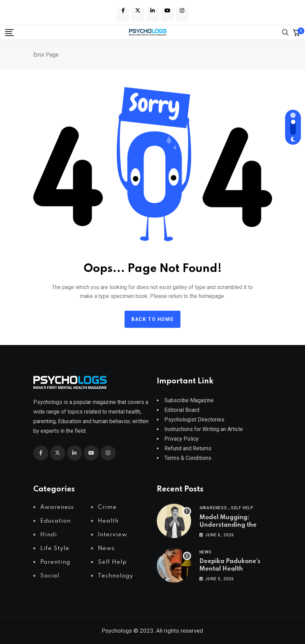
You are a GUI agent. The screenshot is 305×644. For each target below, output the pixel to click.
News (206, 552)
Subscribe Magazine (189, 400)
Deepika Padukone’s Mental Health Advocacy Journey (230, 569)
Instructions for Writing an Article (204, 429)
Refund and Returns (188, 448)
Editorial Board (182, 410)
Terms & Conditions (188, 458)
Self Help (242, 508)
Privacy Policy (181, 439)
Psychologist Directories (194, 420)
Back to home (152, 319)
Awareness (213, 508)
